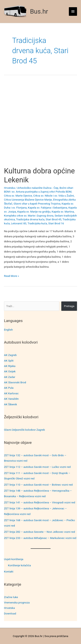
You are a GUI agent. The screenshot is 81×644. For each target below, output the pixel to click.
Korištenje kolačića (19, 565)
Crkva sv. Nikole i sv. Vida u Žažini (54, 196)
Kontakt (9, 571)
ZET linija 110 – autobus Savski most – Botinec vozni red (38, 485)
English (8, 330)
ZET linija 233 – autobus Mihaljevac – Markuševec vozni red (40, 538)
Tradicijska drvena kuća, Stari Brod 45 (39, 219)
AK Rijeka (10, 366)
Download (10, 613)
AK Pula (9, 388)
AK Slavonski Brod (15, 382)
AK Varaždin (11, 399)
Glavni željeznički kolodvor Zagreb (24, 430)
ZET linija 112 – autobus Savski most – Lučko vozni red (37, 467)
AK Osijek (10, 371)
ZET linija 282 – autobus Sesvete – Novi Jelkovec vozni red (40, 532)
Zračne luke (11, 597)
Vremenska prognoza (17, 602)
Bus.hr (39, 11)
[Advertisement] (40, 124)
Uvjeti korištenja (14, 559)
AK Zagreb (10, 355)
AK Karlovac (11, 393)
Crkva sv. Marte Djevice (18, 196)
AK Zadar (10, 377)
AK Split (9, 361)
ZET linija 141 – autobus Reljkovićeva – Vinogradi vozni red (40, 502)
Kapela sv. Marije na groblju (34, 212)
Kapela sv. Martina (63, 212)
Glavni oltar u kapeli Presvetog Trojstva (37, 204)
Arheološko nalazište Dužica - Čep (38, 188)
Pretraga (69, 306)
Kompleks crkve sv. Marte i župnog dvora (29, 216)
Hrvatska (9, 608)
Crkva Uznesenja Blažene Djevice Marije (28, 200)
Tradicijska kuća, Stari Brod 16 (46, 223)
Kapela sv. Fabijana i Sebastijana (48, 208)
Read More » (12, 276)
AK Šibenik (10, 404)
